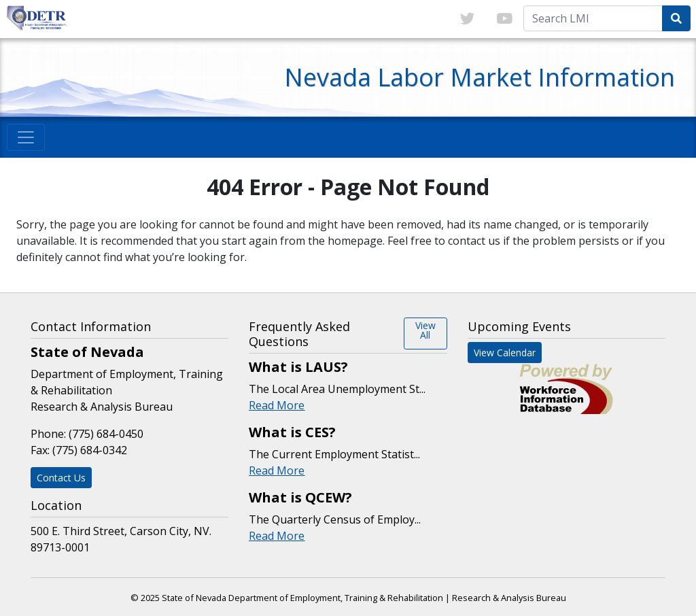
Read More (277, 405)
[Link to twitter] (467, 19)
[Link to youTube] (504, 19)
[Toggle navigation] (26, 137)
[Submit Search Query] (676, 18)
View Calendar (505, 353)
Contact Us (61, 478)
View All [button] (425, 330)
